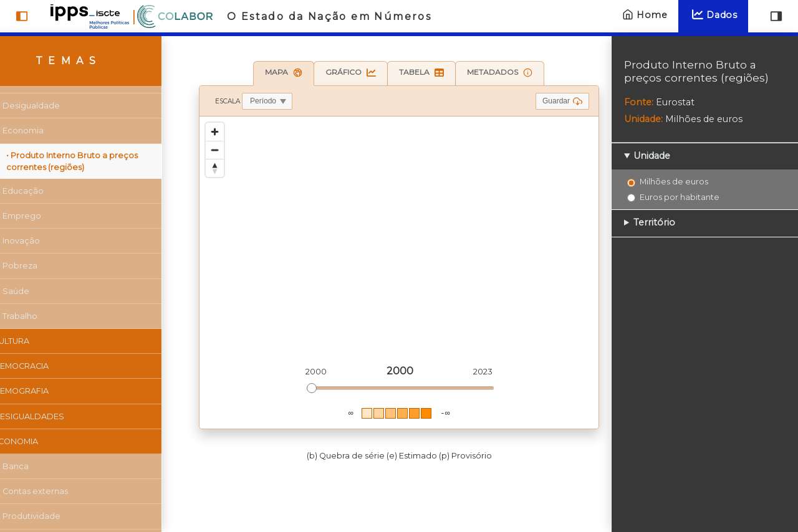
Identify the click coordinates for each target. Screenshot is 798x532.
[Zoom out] (215, 150)
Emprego (47, 216)
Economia (48, 131)
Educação (48, 191)
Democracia (46, 366)
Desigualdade (56, 106)
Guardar (562, 101)
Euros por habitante (680, 197)
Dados (713, 15)
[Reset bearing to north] (215, 168)
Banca (41, 466)
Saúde (41, 291)
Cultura (36, 341)
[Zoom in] (215, 132)
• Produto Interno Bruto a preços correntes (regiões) (97, 161)
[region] (399, 273)
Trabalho (45, 316)
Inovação (46, 241)
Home (643, 15)
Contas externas (60, 491)
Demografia (46, 391)
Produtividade (56, 516)
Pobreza (45, 266)
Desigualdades (54, 416)
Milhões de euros (674, 181)
